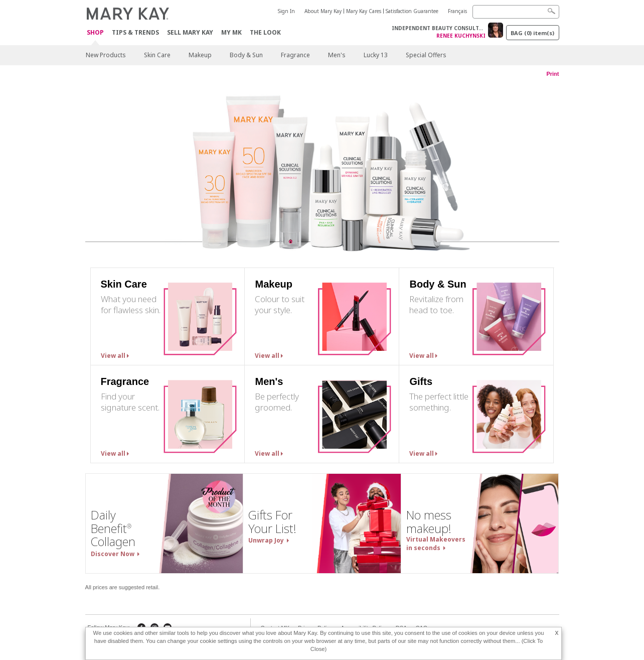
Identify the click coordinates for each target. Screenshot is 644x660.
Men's (337, 55)
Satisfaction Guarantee (412, 11)
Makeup (200, 55)
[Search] (516, 12)
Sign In (286, 11)
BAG (532, 33)
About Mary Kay (323, 11)
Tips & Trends (135, 32)
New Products (106, 55)
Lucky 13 (376, 55)
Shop (95, 33)
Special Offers (426, 55)
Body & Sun (246, 55)
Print (552, 74)
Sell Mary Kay (190, 32)
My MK (231, 32)
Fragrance (295, 55)
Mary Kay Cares (364, 11)
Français (457, 11)
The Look (265, 32)
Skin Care (157, 55)
